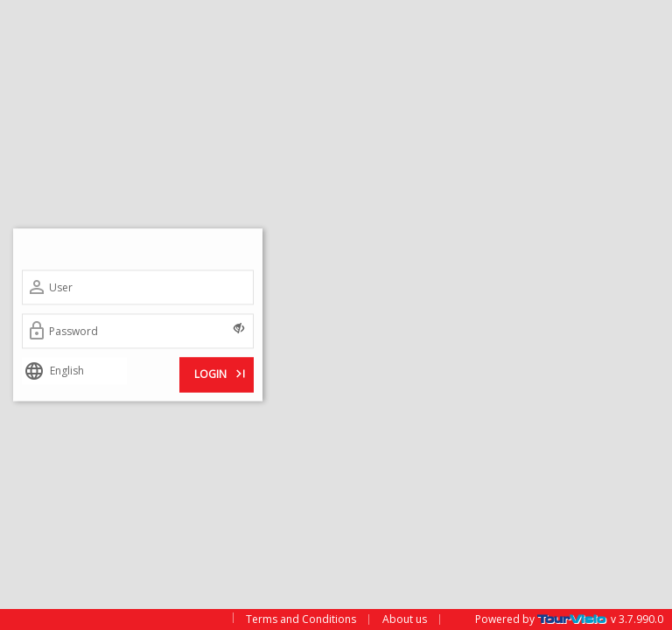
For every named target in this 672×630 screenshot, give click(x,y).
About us (405, 619)
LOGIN (221, 373)
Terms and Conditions (301, 619)
